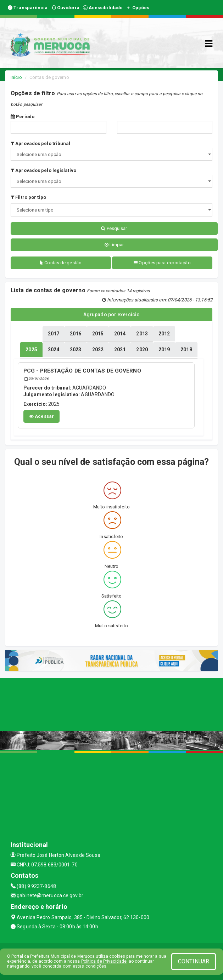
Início (16, 77)
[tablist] (31, 350)
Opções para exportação (162, 263)
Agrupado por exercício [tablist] (112, 315)
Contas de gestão (61, 263)
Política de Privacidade (104, 961)
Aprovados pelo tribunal (41, 143)
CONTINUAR (194, 961)
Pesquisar (114, 228)
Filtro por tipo (28, 197)
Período (23, 117)
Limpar (114, 245)
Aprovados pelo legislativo (43, 170)
